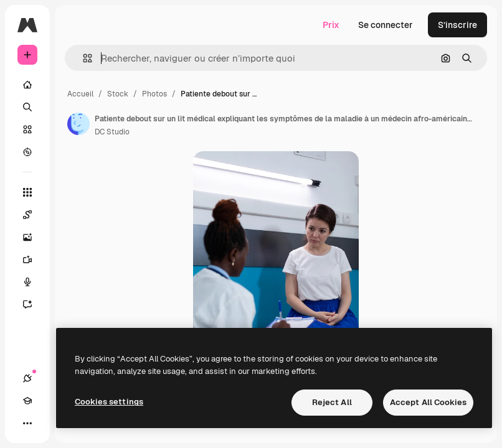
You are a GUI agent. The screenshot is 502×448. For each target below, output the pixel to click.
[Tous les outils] (27, 192)
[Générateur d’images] (34, 237)
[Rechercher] (27, 107)
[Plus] (27, 423)
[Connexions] (27, 378)
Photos (154, 94)
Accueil (80, 94)
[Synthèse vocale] (34, 282)
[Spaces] (34, 215)
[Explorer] (27, 152)
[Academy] (27, 401)
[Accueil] (27, 85)
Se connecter (386, 25)
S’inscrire (457, 25)
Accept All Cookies (428, 402)
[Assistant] (34, 304)
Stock (118, 94)
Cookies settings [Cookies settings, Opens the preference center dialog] (109, 402)
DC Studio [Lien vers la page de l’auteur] (112, 132)
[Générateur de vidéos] (34, 259)
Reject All (332, 402)
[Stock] (27, 129)
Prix (331, 25)
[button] (83, 58)
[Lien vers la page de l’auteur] (78, 124)
